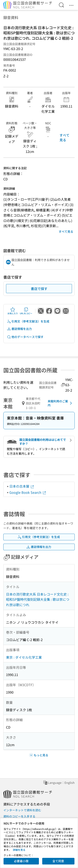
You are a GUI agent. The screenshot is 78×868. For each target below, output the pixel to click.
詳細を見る (19, 850)
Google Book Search (28, 492)
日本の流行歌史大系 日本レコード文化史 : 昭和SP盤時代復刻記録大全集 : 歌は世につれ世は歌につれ (38, 599)
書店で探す (39, 289)
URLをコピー (26, 311)
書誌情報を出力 (19, 329)
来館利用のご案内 (61, 403)
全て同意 (58, 861)
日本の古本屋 (22, 486)
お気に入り (13, 311)
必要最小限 (21, 861)
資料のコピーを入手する (19, 816)
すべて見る (64, 137)
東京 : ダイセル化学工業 (24, 657)
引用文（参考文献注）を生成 (28, 321)
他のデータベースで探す (25, 337)
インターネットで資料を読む (22, 810)
